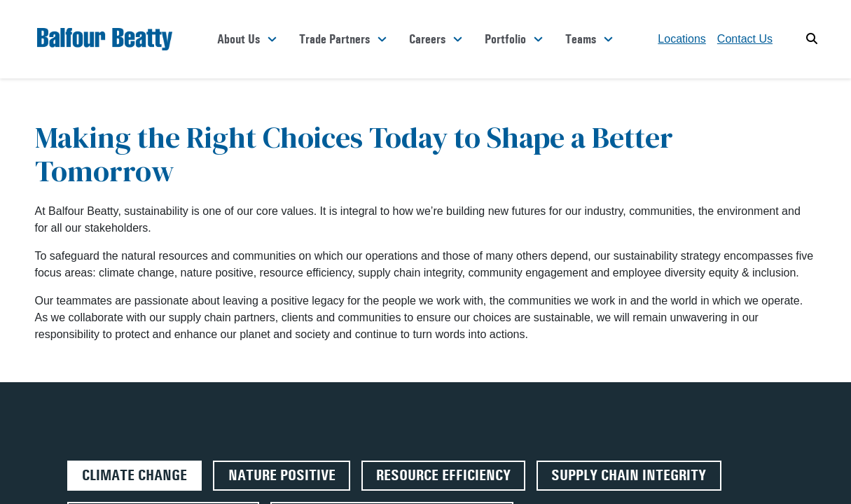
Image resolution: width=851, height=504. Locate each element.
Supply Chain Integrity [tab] (629, 475)
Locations (682, 39)
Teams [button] (581, 39)
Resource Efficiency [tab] (443, 475)
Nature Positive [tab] (282, 475)
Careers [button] (427, 39)
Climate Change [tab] (134, 475)
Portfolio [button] (505, 39)
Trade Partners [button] (334, 39)
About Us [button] (238, 39)
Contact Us (745, 39)
